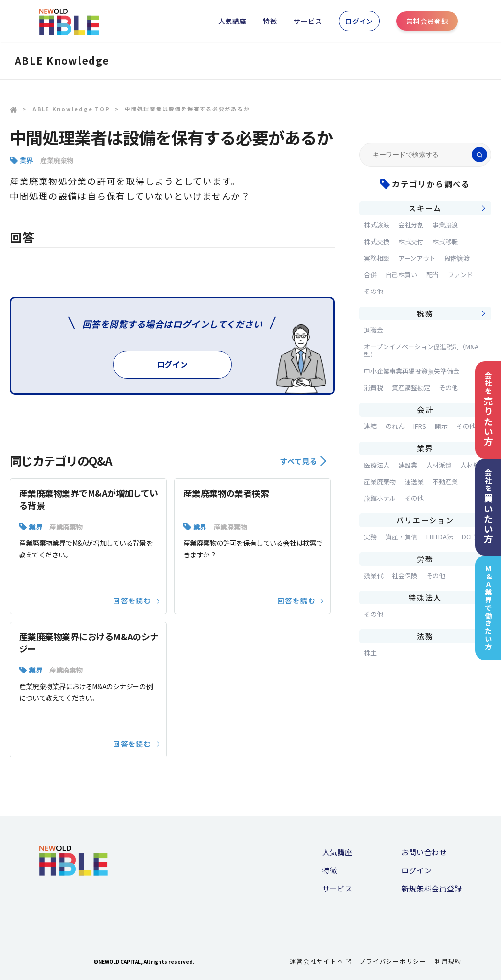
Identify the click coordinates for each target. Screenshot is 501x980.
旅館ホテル (380, 498)
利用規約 (448, 961)
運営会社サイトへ (320, 961)
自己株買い (401, 275)
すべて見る (303, 461)
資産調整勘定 (411, 388)
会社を (488, 409)
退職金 (374, 330)
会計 (425, 410)
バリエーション (425, 520)
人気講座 (232, 21)
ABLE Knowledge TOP (71, 109)
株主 (370, 653)
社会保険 (405, 575)
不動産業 (445, 481)
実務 (370, 537)
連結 (370, 426)
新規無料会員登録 (432, 888)
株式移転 (445, 241)
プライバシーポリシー (393, 961)
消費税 (374, 388)
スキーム (425, 208)
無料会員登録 (427, 21)
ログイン (359, 21)
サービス (308, 21)
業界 (26, 160)
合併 (370, 275)
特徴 (270, 21)
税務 (425, 313)
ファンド (460, 275)
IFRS (420, 426)
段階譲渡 (457, 258)
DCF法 (471, 537)
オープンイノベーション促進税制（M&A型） (421, 350)
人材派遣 (439, 465)
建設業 (408, 465)
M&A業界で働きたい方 (489, 608)
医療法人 (377, 465)
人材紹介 (473, 465)
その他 (374, 291)
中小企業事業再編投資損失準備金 (412, 371)
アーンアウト (417, 258)
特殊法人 (425, 597)
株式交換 (377, 241)
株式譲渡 (377, 225)
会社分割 (411, 225)
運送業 (414, 481)
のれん (395, 426)
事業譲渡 (445, 225)
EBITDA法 (440, 537)
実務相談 (377, 258)
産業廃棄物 (57, 160)
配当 (433, 275)
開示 (441, 426)
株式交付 (411, 241)
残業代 (374, 575)
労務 (425, 559)
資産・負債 (401, 537)
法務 (425, 636)
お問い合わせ (424, 852)
